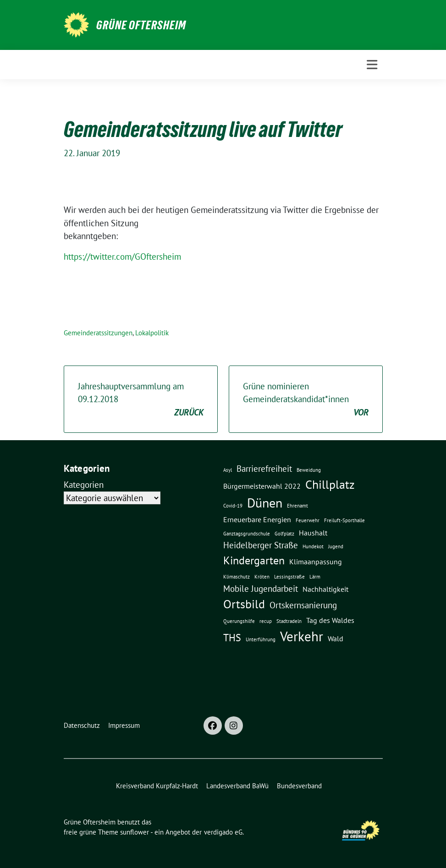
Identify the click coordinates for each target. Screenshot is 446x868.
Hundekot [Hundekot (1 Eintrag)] (313, 546)
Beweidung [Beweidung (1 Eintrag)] (309, 470)
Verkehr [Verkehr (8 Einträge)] (302, 636)
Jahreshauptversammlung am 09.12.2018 (141, 400)
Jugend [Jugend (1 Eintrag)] (336, 546)
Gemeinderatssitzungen (98, 333)
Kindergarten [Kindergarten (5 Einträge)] (254, 560)
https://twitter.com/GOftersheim (122, 257)
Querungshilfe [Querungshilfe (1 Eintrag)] (239, 621)
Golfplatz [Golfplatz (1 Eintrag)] (284, 534)
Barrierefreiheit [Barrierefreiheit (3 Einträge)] (264, 468)
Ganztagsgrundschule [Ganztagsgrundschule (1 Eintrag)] (247, 534)
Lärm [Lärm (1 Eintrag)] (315, 577)
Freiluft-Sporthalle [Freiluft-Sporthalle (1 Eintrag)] (344, 520)
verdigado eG (223, 832)
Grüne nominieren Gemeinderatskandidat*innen (306, 400)
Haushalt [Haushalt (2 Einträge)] (313, 533)
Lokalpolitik (152, 333)
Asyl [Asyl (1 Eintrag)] (228, 470)
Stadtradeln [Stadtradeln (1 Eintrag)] (289, 621)
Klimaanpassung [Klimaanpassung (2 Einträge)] (316, 562)
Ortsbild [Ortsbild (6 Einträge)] (244, 604)
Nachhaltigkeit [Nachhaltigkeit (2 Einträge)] (325, 589)
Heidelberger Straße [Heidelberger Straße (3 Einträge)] (261, 545)
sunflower (135, 832)
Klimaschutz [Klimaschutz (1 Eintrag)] (237, 577)
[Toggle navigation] (372, 65)
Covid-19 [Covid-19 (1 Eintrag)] (233, 506)
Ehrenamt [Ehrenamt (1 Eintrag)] (297, 506)
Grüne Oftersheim (141, 25)
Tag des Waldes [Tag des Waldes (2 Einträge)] (330, 620)
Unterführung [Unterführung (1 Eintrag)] (261, 639)
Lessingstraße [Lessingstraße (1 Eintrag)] (289, 577)
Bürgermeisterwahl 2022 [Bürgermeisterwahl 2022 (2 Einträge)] (262, 486)
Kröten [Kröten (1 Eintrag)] (262, 577)
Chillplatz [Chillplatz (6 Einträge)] (330, 484)
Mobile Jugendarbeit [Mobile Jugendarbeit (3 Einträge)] (261, 588)
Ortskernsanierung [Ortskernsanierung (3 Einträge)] (303, 605)
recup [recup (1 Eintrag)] (266, 621)
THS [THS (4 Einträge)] (232, 637)
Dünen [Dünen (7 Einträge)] (265, 503)
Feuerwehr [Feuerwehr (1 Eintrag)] (308, 520)
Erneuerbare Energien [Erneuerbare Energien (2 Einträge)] (257, 519)
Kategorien (84, 485)
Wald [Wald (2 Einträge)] (336, 639)
